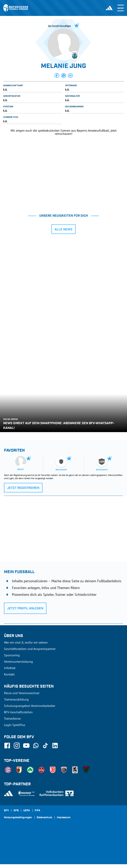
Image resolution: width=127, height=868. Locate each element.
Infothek (10, 668)
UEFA (27, 811)
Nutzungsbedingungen (18, 818)
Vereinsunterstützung (18, 662)
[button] (57, 75)
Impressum (64, 818)
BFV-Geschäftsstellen (18, 712)
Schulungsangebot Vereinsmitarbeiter (30, 706)
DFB (16, 811)
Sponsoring (12, 655)
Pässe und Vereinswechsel (22, 693)
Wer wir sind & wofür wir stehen (26, 642)
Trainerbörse (12, 718)
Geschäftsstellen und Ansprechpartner (30, 649)
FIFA (37, 811)
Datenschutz (44, 818)
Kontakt (9, 674)
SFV (6, 811)
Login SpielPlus (15, 725)
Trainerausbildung (16, 699)
